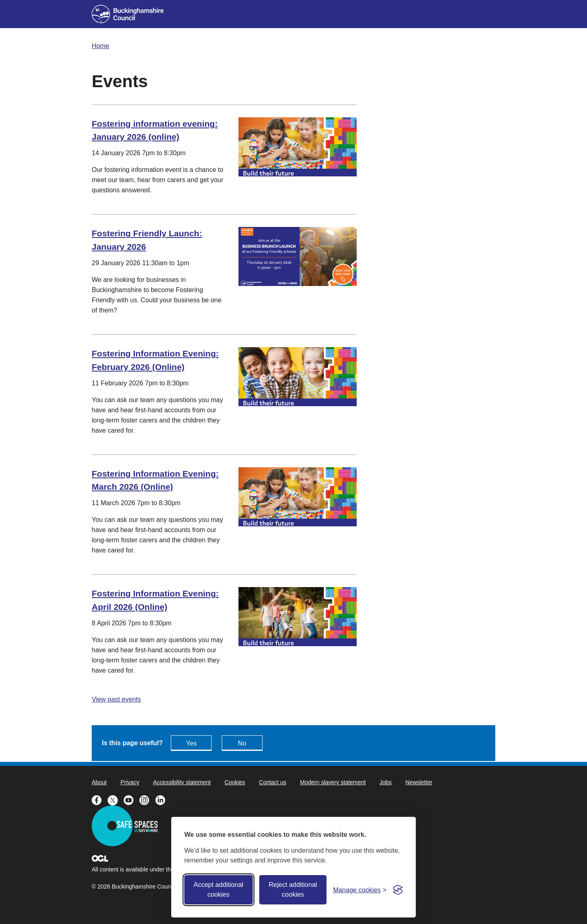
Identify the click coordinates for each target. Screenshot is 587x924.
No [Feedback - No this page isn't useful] (242, 743)
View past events (116, 699)
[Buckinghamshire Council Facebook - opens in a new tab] (100, 799)
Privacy (130, 782)
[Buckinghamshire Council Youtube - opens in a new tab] (131, 799)
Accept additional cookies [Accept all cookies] (218, 890)
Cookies (235, 782)
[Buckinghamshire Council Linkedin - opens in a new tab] (162, 799)
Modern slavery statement (333, 782)
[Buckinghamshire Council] (128, 14)
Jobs (386, 782)
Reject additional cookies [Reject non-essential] (293, 890)
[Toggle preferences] (360, 890)
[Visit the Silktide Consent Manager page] (398, 890)
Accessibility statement (182, 782)
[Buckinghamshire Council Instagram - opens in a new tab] (147, 799)
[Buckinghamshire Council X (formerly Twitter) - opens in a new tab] (116, 799)
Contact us (273, 782)
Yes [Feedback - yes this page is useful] (191, 743)
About (99, 782)
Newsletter (419, 782)
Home (100, 46)
